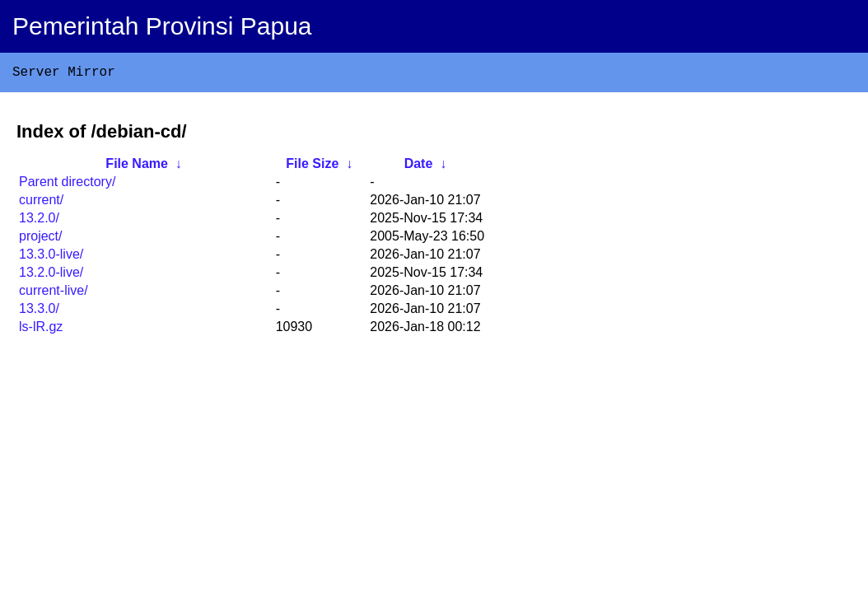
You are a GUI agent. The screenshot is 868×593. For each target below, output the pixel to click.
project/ (40, 239)
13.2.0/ (39, 221)
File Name (137, 167)
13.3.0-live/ (51, 257)
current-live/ (54, 294)
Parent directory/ (67, 185)
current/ (41, 203)
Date (419, 167)
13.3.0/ (39, 312)
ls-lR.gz (41, 330)
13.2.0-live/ (51, 275)
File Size (312, 167)
